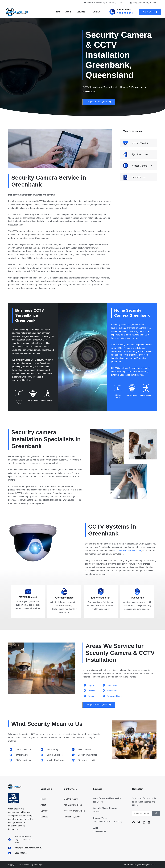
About (68, 12)
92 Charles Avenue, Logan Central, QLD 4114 (103, 3)
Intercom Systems (72, 817)
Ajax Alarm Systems (73, 805)
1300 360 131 (125, 13)
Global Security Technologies (124, 345)
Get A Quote (150, 12)
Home (57, 12)
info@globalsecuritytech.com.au (144, 3)
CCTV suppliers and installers (128, 551)
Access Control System (75, 811)
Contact (97, 12)
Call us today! (124, 10)
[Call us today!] (112, 12)
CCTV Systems (71, 799)
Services (83, 12)
